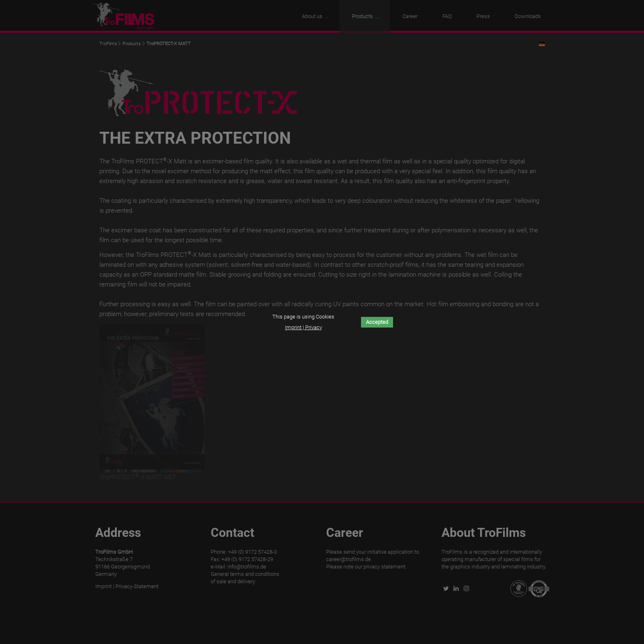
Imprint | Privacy (304, 327)
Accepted (377, 322)
